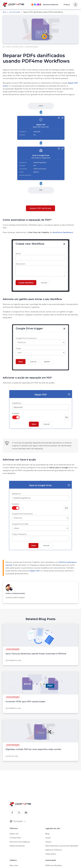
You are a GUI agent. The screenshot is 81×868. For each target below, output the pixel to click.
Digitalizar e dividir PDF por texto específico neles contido (30, 738)
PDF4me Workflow (53, 854)
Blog (4, 12)
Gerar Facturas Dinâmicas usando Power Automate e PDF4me (32, 642)
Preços (67, 5)
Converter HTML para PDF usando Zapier (23, 690)
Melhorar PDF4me (53, 838)
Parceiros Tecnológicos (19, 830)
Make (48, 862)
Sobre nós (14, 822)
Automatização (13, 12)
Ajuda (48, 826)
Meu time (13, 854)
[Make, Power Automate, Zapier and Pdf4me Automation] (46, 5)
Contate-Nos (15, 826)
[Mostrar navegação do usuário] (75, 5)
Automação (14, 862)
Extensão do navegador (19, 858)
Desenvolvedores (17, 834)
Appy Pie (49, 858)
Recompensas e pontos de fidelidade (60, 834)
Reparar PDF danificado (41, 208)
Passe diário (50, 842)
